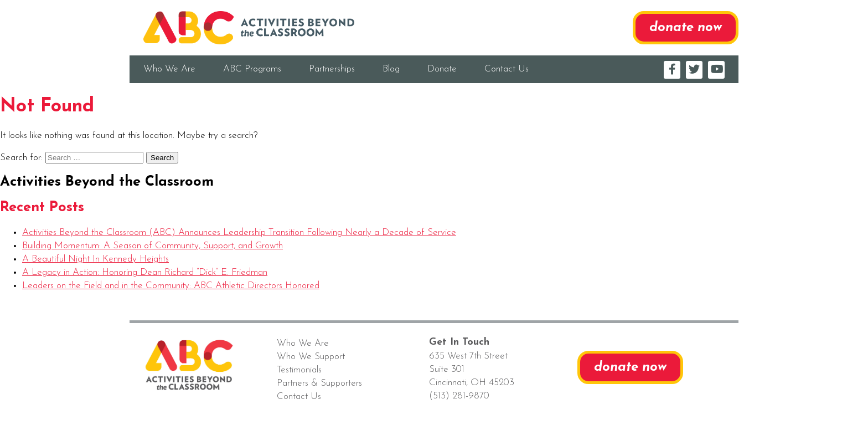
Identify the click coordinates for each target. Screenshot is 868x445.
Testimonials (299, 370)
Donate (442, 69)
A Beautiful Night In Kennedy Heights (95, 259)
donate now (686, 28)
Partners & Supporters (319, 383)
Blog (391, 69)
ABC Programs (252, 69)
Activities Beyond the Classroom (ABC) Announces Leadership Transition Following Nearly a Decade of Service (239, 232)
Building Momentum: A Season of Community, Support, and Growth (153, 246)
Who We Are (169, 69)
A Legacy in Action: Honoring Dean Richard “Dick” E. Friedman (145, 272)
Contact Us (507, 69)
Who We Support (311, 357)
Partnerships (332, 69)
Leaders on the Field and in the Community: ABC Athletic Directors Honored (171, 286)
